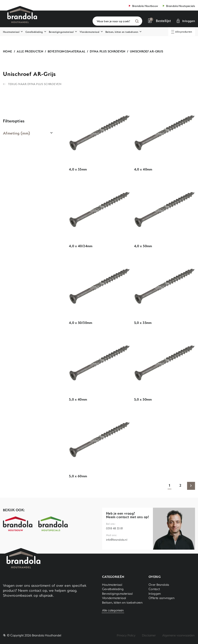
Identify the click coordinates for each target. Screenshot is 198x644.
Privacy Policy (126, 635)
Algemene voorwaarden (178, 635)
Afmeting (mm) (17, 133)
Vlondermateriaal (89, 32)
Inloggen (155, 594)
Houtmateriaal (11, 32)
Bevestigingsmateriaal (61, 32)
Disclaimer (149, 635)
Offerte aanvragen (162, 598)
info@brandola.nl (117, 540)
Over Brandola (159, 585)
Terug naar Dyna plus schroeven (35, 84)
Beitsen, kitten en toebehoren (122, 32)
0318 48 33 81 (115, 528)
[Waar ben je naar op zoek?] (117, 21)
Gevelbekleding (34, 32)
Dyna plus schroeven (108, 51)
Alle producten (30, 51)
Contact (154, 589)
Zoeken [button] (137, 21)
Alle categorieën (113, 610)
